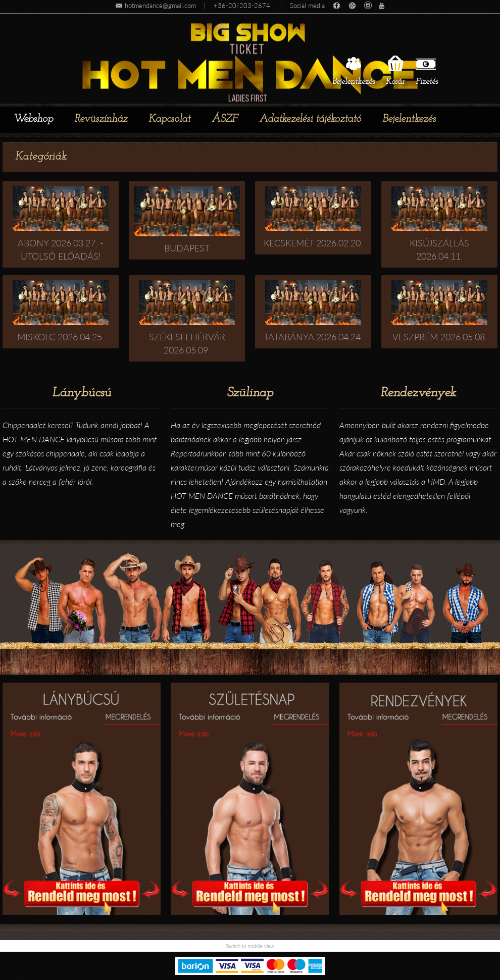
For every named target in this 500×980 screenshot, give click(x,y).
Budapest (187, 248)
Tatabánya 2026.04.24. (313, 337)
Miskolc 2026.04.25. (61, 337)
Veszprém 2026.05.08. (440, 337)
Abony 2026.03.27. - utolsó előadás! (61, 249)
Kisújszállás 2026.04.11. (439, 249)
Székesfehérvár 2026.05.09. (187, 343)
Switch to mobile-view (250, 946)
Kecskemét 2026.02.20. (313, 243)
